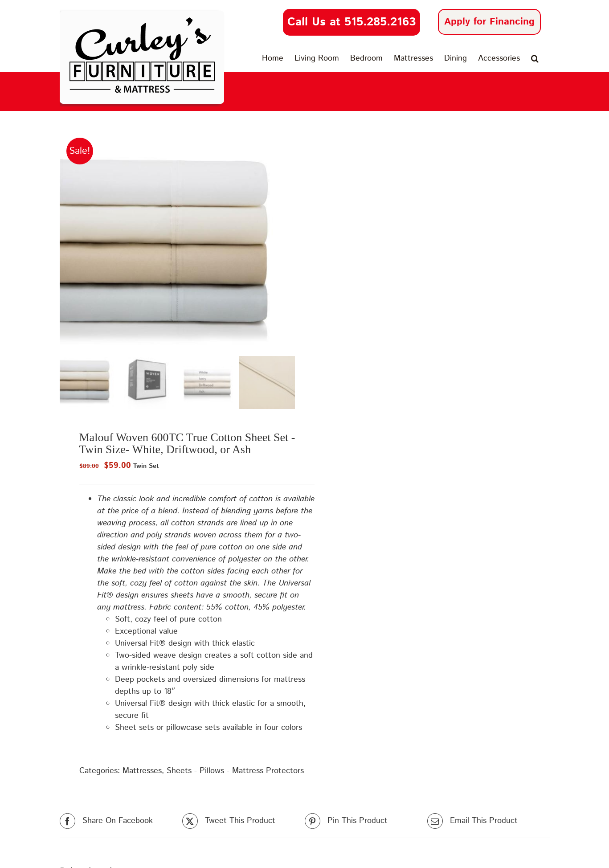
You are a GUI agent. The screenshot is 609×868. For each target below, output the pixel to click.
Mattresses (142, 770)
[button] (535, 58)
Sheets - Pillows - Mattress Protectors (235, 770)
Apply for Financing (489, 22)
